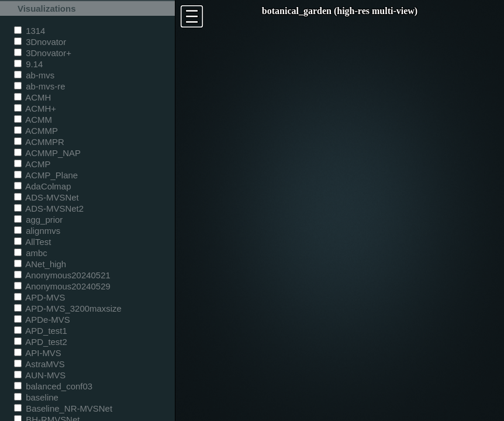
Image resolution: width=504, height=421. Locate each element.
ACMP (32, 164)
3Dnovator (40, 42)
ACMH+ (35, 108)
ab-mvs (34, 75)
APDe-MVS (42, 320)
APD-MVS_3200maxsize (68, 308)
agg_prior (38, 220)
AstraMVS (39, 364)
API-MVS (38, 353)
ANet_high (40, 264)
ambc (31, 253)
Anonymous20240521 (62, 275)
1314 (30, 31)
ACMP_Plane (46, 175)
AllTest (32, 242)
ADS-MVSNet (46, 197)
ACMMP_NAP (47, 153)
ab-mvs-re (39, 86)
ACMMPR (39, 142)
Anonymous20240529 (62, 286)
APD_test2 (41, 342)
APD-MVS (39, 297)
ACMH (32, 97)
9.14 (28, 64)
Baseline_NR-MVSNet (63, 408)
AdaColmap (42, 186)
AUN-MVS (40, 375)
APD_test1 (41, 331)
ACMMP (36, 131)
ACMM (33, 120)
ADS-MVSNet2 (49, 208)
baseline (36, 397)
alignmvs (37, 231)
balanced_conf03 (53, 386)
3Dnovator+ (43, 53)
